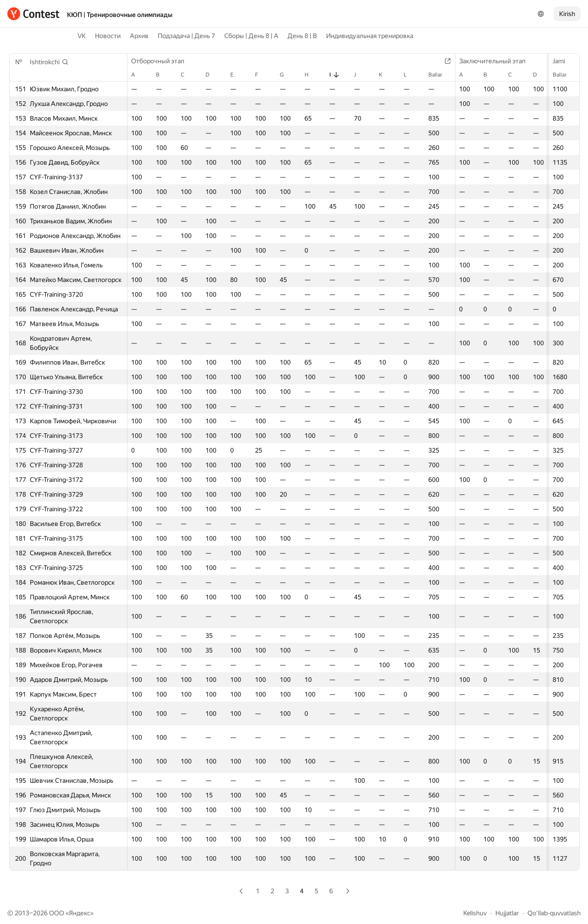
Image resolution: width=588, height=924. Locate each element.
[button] (49, 62)
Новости (108, 36)
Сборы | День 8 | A (251, 36)
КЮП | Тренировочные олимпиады (120, 15)
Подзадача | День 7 (186, 36)
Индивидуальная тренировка (370, 36)
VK (82, 36)
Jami (563, 61)
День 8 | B (302, 36)
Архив (139, 36)
